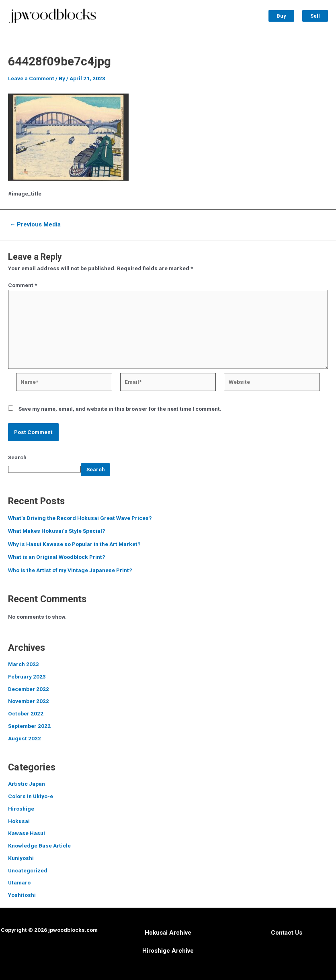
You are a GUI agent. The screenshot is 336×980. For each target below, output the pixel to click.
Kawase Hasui (27, 833)
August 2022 (25, 738)
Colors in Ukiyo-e (31, 796)
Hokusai (19, 821)
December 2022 (29, 689)
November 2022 (29, 701)
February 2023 (27, 676)
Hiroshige (21, 809)
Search (17, 457)
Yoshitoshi (22, 895)
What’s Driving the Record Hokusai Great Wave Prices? (80, 518)
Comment (23, 285)
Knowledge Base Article (39, 846)
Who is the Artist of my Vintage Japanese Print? (70, 570)
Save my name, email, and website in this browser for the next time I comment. (120, 409)
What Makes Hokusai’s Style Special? (57, 531)
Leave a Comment (31, 78)
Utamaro (19, 882)
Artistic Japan (27, 784)
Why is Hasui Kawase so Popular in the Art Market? (74, 544)
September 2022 (29, 726)
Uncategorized (28, 870)
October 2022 (26, 713)
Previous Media (35, 225)
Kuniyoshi (21, 858)
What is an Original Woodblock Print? (57, 557)
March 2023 (24, 664)
